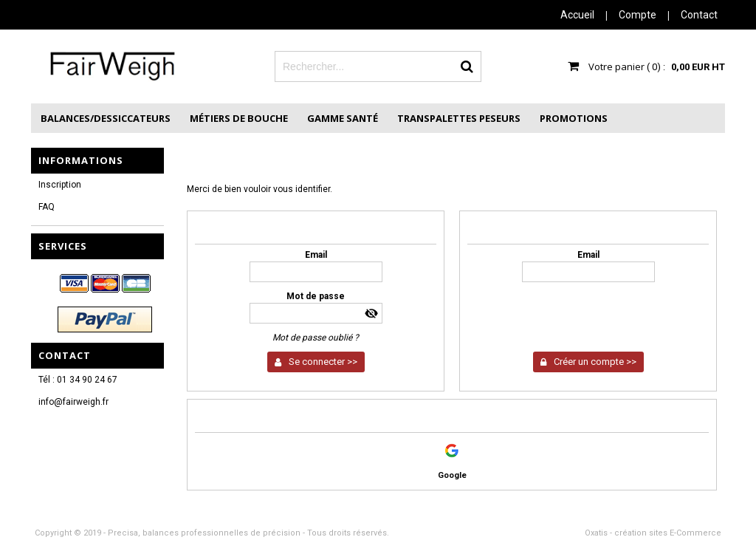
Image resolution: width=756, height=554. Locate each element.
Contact (699, 15)
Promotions (574, 118)
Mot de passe (316, 296)
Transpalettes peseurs (459, 118)
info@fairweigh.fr (73, 402)
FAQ (47, 207)
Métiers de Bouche (239, 118)
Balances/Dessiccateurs (106, 118)
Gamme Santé (343, 118)
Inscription (60, 185)
